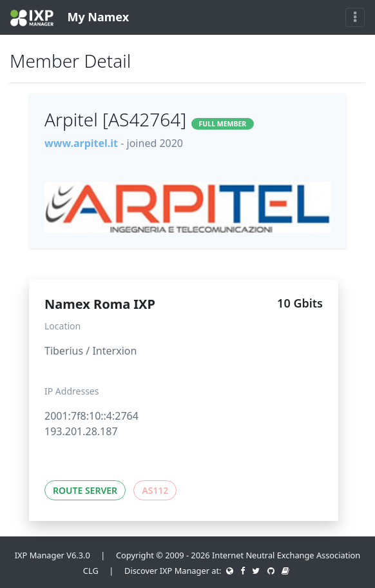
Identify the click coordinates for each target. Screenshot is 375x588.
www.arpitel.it (81, 143)
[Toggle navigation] (355, 17)
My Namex (70, 18)
